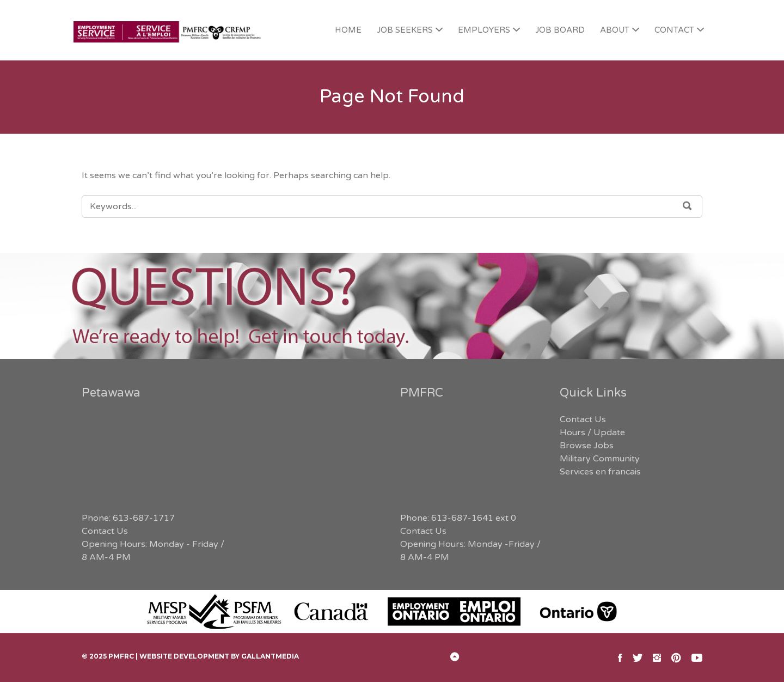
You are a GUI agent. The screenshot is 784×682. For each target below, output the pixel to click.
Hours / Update (592, 433)
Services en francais (600, 472)
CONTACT (674, 30)
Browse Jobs (587, 446)
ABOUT (615, 30)
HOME (348, 30)
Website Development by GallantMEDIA (219, 656)
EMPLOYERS (484, 30)
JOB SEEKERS (405, 30)
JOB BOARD (560, 30)
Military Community (600, 459)
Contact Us (105, 531)
